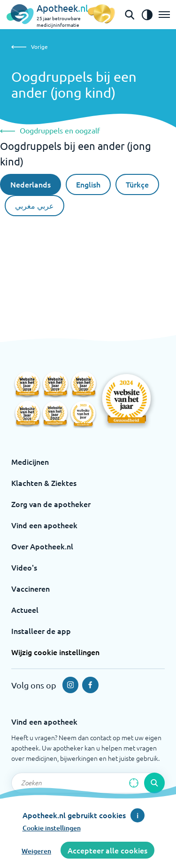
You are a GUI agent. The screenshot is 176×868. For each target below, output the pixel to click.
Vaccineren (31, 588)
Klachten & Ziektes (44, 483)
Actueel (25, 610)
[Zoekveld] (88, 783)
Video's (24, 567)
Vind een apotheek (44, 525)
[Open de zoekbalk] (130, 15)
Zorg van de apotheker (51, 504)
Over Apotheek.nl (42, 546)
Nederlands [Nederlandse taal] (31, 184)
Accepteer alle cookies (107, 850)
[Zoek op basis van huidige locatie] (134, 783)
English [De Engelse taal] (88, 184)
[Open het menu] (164, 15)
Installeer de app (41, 631)
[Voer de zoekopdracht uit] (154, 783)
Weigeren (36, 851)
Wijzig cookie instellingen (55, 652)
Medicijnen (30, 461)
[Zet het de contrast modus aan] (147, 15)
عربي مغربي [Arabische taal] (34, 205)
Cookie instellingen (52, 828)
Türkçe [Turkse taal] (137, 184)
